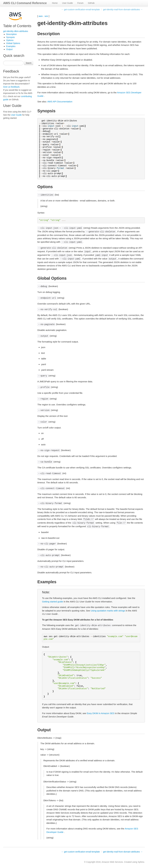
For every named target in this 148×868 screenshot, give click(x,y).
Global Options (13, 43)
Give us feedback (11, 87)
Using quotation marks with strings (108, 611)
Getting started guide (53, 602)
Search (29, 63)
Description (11, 34)
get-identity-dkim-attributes (16, 31)
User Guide (67, 3)
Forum (80, 3)
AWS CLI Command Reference (25, 3)
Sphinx (141, 862)
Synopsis (10, 37)
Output (9, 49)
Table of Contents (17, 26)
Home (55, 3)
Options (10, 40)
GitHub (91, 3)
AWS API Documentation (60, 102)
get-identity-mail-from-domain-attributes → (123, 9)
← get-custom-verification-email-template (81, 9)
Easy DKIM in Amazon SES (101, 713)
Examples (11, 46)
